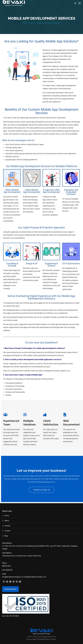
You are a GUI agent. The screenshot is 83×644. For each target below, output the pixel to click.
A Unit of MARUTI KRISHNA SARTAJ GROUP (41, 639)
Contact (8, 531)
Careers (7, 526)
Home (7, 516)
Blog (6, 536)
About (7, 521)
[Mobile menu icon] (80, 3)
